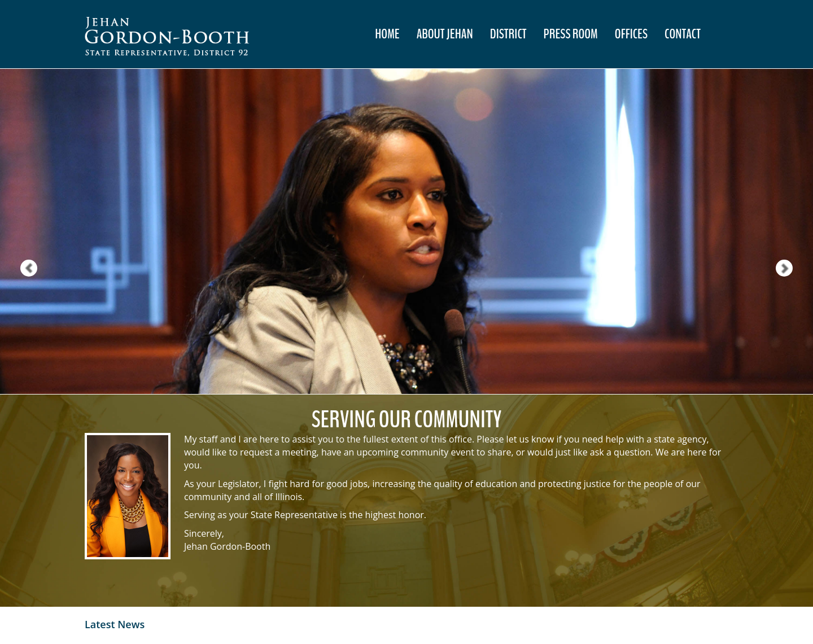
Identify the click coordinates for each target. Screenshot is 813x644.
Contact (683, 34)
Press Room (571, 34)
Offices (631, 34)
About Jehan (445, 34)
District (508, 34)
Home (387, 34)
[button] (20, 231)
